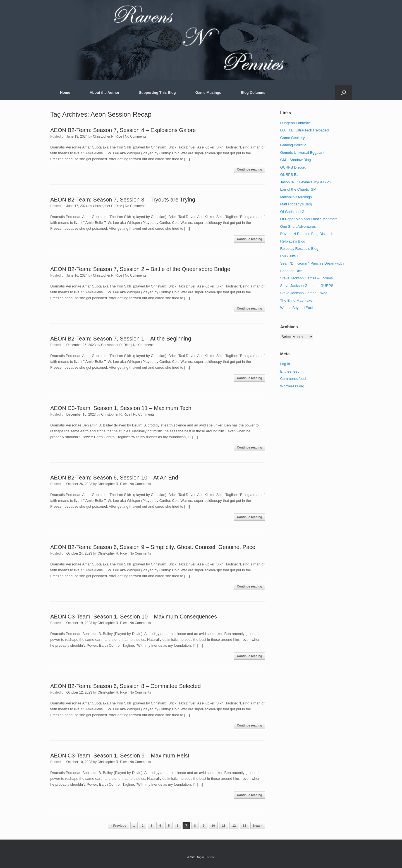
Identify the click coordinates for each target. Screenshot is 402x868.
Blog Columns (253, 93)
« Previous (118, 826)
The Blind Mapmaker (297, 300)
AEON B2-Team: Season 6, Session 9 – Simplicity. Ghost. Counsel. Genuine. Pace (153, 547)
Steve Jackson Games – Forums (306, 278)
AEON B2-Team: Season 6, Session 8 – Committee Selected (125, 686)
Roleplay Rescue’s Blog (299, 249)
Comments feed (293, 379)
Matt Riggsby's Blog (296, 204)
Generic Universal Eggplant (302, 153)
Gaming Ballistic (293, 145)
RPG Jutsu (289, 256)
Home (65, 93)
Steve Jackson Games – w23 (303, 293)
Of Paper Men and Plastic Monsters (309, 219)
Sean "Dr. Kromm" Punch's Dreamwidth (312, 263)
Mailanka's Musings (296, 197)
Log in (285, 364)
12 (234, 826)
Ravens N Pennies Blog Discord (306, 234)
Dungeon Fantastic (295, 123)
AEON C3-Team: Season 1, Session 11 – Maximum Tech (121, 408)
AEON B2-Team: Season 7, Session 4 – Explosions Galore (123, 130)
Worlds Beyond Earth (297, 308)
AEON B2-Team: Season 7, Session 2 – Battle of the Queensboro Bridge (140, 269)
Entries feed (290, 371)
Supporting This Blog (157, 93)
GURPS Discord (293, 167)
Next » (258, 826)
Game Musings (208, 93)
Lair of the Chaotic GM (298, 189)
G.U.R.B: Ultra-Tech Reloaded (304, 130)
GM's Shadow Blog (295, 160)
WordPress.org (292, 386)
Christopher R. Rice (108, 136)
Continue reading (249, 169)
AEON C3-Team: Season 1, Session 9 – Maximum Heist (120, 756)
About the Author (104, 93)
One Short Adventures (298, 226)
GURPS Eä (289, 175)
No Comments (136, 136)
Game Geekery (292, 138)
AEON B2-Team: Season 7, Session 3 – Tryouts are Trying (123, 200)
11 (224, 826)
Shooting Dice (291, 271)
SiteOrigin (197, 857)
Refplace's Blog (293, 241)
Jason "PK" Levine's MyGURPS (306, 182)
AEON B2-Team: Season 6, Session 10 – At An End (114, 478)
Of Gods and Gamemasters (302, 212)
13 (245, 826)
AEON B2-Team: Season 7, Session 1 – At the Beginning (121, 339)
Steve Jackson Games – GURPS (307, 286)
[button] (344, 93)
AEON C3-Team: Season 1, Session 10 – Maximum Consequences (134, 617)
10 (213, 826)
